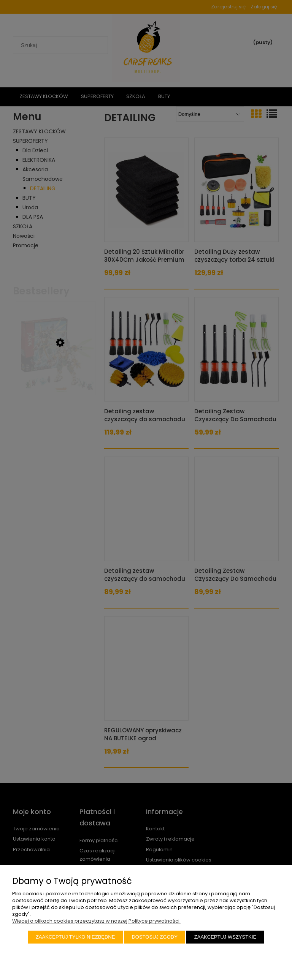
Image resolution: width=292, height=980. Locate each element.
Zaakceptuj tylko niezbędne (75, 937)
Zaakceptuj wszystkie (225, 937)
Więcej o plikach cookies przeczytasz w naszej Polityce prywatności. (96, 921)
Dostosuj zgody (154, 937)
